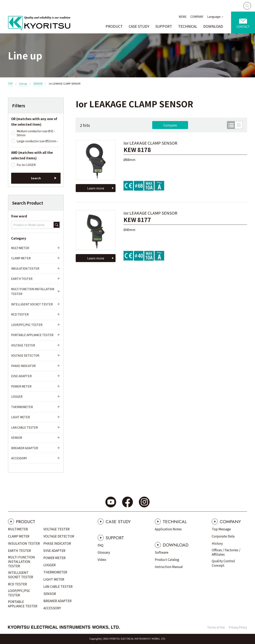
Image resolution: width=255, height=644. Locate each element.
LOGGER (17, 396)
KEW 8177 (137, 220)
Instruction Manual (169, 567)
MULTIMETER (20, 248)
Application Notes (168, 529)
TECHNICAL (188, 26)
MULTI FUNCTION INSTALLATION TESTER (33, 291)
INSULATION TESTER (25, 268)
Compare (170, 125)
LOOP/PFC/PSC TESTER (27, 325)
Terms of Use (216, 627)
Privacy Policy (238, 627)
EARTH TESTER (22, 279)
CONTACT (243, 27)
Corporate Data (223, 536)
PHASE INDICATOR (23, 366)
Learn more (96, 188)
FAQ (101, 545)
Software (162, 552)
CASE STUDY (139, 26)
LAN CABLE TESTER (25, 427)
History (217, 543)
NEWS (183, 17)
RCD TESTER (20, 314)
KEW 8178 (137, 150)
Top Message (221, 529)
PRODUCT (114, 26)
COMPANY (197, 17)
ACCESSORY (19, 458)
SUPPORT (164, 26)
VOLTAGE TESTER (23, 345)
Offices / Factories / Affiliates (226, 552)
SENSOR (38, 83)
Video (102, 559)
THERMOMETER (22, 407)
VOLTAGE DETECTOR (25, 355)
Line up (23, 83)
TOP (10, 83)
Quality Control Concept (223, 563)
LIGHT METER (21, 417)
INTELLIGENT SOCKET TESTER (32, 304)
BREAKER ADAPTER (25, 448)
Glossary (104, 552)
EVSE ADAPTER (21, 376)
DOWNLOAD (213, 26)
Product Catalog (167, 559)
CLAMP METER (21, 258)
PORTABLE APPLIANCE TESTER (32, 335)
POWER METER (21, 386)
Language (214, 17)
